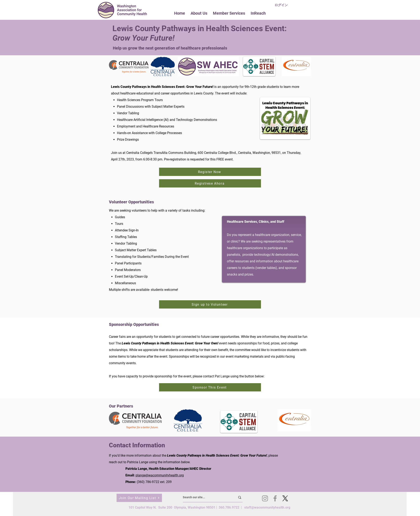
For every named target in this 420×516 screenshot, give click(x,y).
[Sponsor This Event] (210, 387)
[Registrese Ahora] (210, 183)
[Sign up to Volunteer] (210, 304)
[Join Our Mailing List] (139, 498)
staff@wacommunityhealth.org (267, 507)
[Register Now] (210, 172)
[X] (285, 498)
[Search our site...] (206, 497)
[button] (199, 13)
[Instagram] (265, 498)
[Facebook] (275, 498)
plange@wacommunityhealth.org (160, 475)
